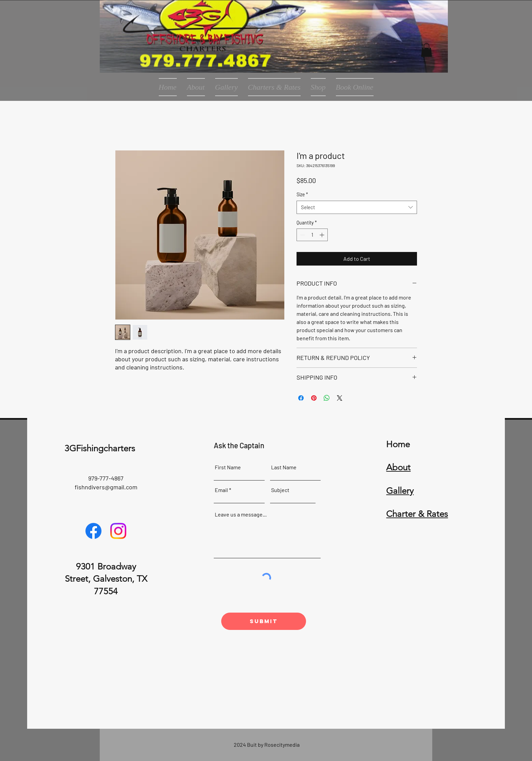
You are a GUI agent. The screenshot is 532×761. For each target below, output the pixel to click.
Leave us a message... (241, 514)
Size (302, 194)
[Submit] (264, 621)
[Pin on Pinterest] (314, 398)
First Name (228, 467)
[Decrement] (302, 235)
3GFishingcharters (100, 448)
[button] (426, 50)
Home (398, 444)
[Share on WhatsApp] (327, 398)
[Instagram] (118, 531)
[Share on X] (340, 398)
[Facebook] (93, 531)
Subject (280, 490)
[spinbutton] (312, 235)
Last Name (284, 467)
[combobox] (357, 207)
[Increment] (322, 235)
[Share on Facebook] (301, 398)
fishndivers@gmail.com (106, 487)
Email (221, 490)
